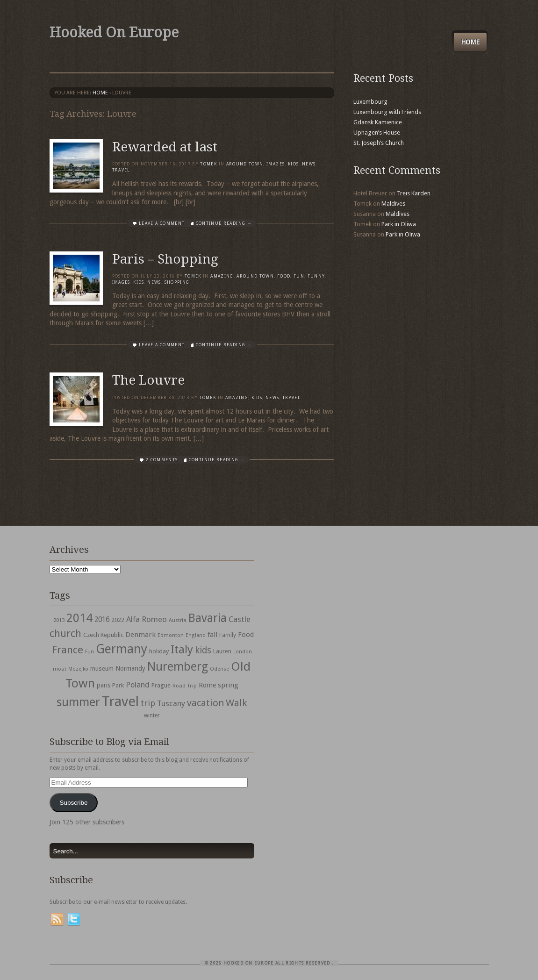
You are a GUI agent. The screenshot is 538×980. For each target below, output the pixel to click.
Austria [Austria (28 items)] (178, 620)
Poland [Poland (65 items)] (138, 685)
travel (121, 170)
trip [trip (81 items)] (148, 703)
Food (284, 276)
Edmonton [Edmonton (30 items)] (171, 635)
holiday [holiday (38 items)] (159, 651)
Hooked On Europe (114, 32)
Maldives (393, 204)
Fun (299, 276)
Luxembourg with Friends (387, 112)
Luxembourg (370, 102)
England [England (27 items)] (196, 635)
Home (470, 42)
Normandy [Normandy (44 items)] (130, 668)
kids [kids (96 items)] (203, 650)
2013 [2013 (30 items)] (59, 620)
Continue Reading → (224, 223)
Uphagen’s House (377, 132)
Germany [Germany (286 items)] (122, 649)
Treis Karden (414, 193)
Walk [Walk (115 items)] (236, 703)
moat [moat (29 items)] (60, 669)
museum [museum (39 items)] (102, 669)
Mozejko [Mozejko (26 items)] (78, 669)
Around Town (245, 164)
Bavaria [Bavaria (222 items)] (208, 618)
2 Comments (162, 460)
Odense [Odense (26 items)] (219, 669)
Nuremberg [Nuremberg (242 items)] (178, 666)
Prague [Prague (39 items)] (161, 685)
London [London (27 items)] (243, 652)
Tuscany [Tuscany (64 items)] (171, 704)
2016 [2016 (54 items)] (102, 620)
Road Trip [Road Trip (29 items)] (185, 686)
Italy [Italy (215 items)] (182, 649)
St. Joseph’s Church (379, 143)
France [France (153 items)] (68, 650)
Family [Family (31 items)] (228, 635)
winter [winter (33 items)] (152, 715)
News (309, 164)
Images (276, 164)
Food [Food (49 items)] (246, 635)
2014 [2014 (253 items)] (79, 618)
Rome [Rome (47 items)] (207, 685)
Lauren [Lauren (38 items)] (222, 651)
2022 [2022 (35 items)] (118, 620)
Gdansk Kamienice (378, 122)
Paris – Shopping (165, 259)
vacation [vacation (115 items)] (205, 703)
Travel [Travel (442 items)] (120, 701)
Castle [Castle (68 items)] (240, 619)
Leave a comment (162, 223)
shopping (177, 282)
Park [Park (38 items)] (118, 685)
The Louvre (148, 380)
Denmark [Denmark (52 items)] (140, 635)
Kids (293, 164)
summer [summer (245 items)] (78, 702)
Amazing (222, 276)
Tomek (208, 164)
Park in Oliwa (399, 224)
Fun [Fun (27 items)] (90, 652)
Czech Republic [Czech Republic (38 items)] (103, 635)
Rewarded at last (165, 147)
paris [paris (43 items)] (104, 685)
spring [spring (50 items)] (228, 685)
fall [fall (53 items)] (212, 635)
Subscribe (73, 803)
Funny (316, 276)
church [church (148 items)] (65, 633)
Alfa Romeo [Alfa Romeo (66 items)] (147, 619)
